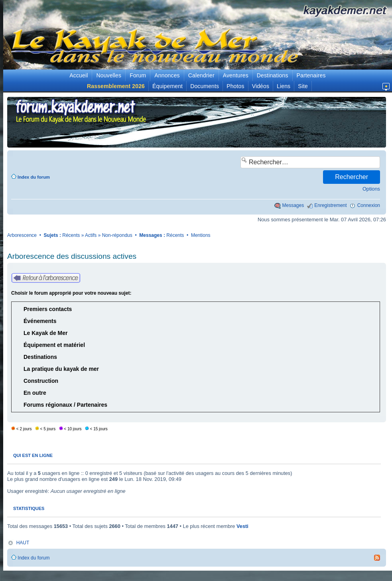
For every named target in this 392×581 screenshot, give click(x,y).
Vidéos (261, 86)
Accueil (79, 75)
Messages (293, 205)
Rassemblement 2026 (116, 86)
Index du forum (34, 177)
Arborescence (22, 235)
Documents (205, 86)
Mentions (201, 235)
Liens (284, 86)
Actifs (91, 235)
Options (371, 189)
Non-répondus (117, 235)
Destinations (273, 75)
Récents (71, 235)
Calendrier (201, 75)
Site (303, 86)
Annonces (167, 75)
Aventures (236, 75)
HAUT (23, 543)
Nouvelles (109, 75)
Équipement (167, 86)
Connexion (369, 205)
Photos (235, 86)
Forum (138, 75)
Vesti (242, 526)
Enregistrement (330, 205)
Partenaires (311, 75)
